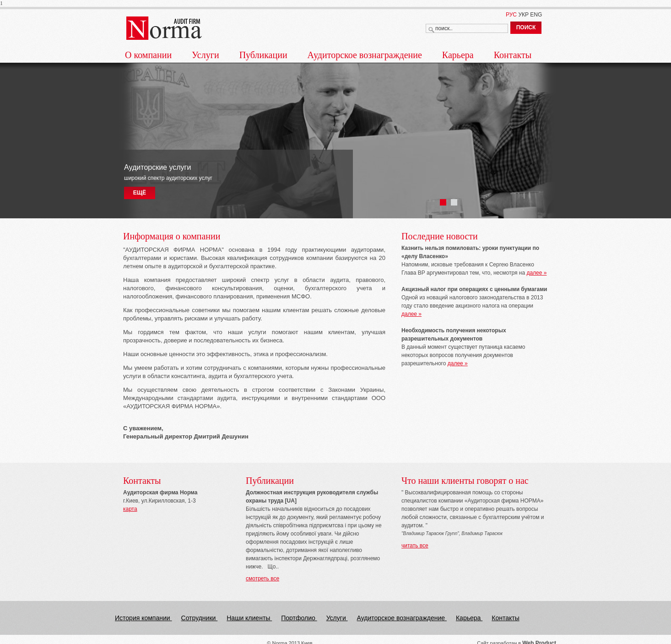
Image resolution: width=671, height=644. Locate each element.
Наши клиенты (249, 618)
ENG (536, 15)
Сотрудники (200, 618)
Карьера (458, 55)
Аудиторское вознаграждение (365, 55)
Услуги (206, 55)
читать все (415, 546)
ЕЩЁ (140, 193)
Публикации (263, 55)
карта (130, 509)
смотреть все (262, 579)
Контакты (513, 55)
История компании (143, 618)
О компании (148, 55)
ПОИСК (526, 27)
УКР (523, 15)
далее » (536, 273)
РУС (511, 15)
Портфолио (299, 618)
